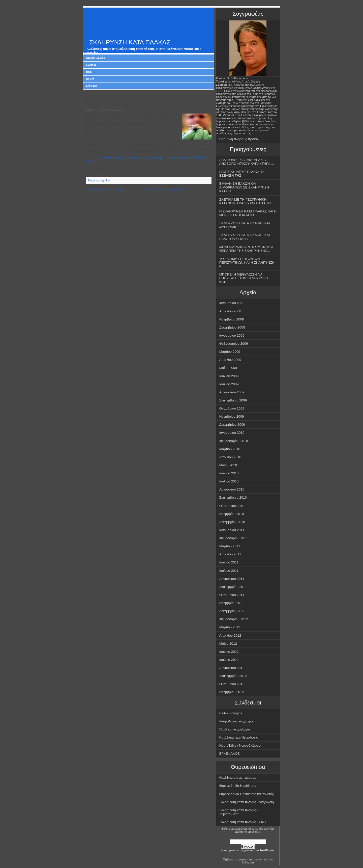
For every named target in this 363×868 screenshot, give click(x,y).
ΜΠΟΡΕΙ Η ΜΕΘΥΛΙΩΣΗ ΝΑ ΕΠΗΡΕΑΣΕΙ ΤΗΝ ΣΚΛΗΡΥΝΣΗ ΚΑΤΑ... (244, 278)
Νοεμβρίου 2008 (232, 319)
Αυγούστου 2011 (232, 579)
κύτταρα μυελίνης (152, 157)
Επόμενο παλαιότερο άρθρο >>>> (167, 189)
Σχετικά (91, 65)
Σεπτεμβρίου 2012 (233, 676)
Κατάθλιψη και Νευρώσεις (239, 737)
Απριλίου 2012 (230, 635)
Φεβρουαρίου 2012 (234, 619)
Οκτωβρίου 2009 (232, 408)
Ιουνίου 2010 (229, 473)
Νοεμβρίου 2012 (232, 692)
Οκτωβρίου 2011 (232, 595)
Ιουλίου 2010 (229, 481)
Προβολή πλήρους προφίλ (239, 139)
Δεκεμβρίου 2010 (232, 522)
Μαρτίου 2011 (230, 546)
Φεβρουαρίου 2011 (234, 538)
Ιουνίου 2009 (229, 376)
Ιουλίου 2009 (229, 384)
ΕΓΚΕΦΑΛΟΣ (230, 754)
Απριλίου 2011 (230, 554)
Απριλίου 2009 (230, 360)
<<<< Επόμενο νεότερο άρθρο (105, 189)
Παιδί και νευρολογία (235, 729)
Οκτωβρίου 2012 (232, 684)
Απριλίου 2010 (230, 457)
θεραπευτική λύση (129, 157)
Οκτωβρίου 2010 (232, 506)
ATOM (90, 79)
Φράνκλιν (92, 161)
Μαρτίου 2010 (230, 449)
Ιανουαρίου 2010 (232, 433)
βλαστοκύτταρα (106, 157)
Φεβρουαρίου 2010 (234, 441)
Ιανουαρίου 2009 (232, 335)
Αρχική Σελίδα (96, 58)
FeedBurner (267, 850)
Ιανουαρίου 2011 (232, 530)
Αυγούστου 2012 (232, 668)
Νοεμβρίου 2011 (232, 603)
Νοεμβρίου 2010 (232, 514)
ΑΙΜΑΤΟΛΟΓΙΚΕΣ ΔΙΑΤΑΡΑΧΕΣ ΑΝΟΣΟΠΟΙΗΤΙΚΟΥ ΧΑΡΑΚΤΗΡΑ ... (247, 162)
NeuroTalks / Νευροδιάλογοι (240, 745)
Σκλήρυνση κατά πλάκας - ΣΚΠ (243, 822)
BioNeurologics (231, 713)
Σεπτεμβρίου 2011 (233, 587)
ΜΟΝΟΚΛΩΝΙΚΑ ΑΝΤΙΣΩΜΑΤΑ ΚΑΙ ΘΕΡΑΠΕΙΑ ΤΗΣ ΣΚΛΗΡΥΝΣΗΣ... (246, 249)
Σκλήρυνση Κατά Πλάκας (192, 157)
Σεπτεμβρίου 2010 (233, 497)
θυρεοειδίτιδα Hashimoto (238, 786)
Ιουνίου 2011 (229, 562)
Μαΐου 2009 (228, 368)
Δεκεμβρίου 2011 (232, 611)
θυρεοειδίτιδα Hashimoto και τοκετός (247, 794)
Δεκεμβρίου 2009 (232, 425)
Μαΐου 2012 (228, 644)
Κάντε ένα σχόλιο (99, 180)
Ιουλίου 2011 (229, 571)
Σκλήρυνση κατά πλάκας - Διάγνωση (247, 802)
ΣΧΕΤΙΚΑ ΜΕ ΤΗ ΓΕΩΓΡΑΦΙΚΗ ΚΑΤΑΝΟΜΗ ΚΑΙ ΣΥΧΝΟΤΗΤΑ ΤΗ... (247, 201)
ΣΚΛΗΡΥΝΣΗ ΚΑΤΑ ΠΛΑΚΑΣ (130, 42)
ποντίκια (170, 157)
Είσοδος (92, 86)
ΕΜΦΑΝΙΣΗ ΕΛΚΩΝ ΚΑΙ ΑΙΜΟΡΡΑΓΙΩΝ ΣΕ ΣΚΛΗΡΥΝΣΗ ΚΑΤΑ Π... (244, 187)
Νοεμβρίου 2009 (232, 416)
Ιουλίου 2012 (229, 660)
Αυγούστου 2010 (232, 489)
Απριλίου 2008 (230, 311)
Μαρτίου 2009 (230, 352)
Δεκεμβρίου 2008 (232, 327)
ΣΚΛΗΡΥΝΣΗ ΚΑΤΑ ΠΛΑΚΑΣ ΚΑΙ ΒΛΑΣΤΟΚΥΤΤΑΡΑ (245, 237)
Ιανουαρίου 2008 (232, 303)
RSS (89, 72)
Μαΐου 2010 (228, 465)
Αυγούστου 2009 (232, 392)
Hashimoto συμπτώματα (238, 778)
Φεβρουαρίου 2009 (234, 344)
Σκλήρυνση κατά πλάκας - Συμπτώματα (239, 812)
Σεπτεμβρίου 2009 (233, 400)
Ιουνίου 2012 (229, 652)
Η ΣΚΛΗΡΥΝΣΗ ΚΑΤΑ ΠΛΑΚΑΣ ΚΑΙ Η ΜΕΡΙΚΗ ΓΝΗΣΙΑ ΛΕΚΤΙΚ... (248, 213)
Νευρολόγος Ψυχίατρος (237, 721)
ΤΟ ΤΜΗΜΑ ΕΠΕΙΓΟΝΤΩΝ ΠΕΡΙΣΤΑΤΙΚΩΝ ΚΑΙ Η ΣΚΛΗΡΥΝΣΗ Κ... (247, 263)
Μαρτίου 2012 (230, 627)
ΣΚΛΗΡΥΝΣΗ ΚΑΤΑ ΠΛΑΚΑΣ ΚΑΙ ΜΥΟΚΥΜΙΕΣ (245, 225)
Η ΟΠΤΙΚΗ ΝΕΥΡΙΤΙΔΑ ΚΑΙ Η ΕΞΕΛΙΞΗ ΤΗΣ (241, 174)
